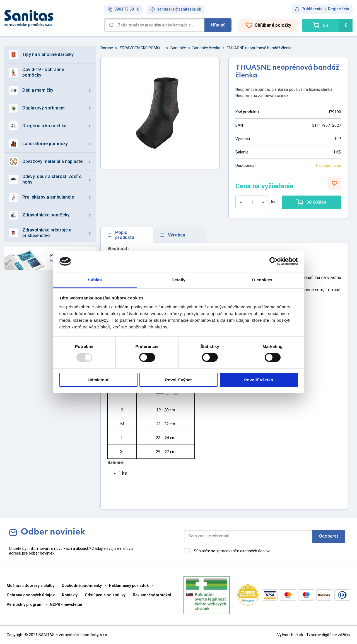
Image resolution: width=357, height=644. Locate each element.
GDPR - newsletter (66, 604)
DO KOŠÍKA (311, 202)
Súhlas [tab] (95, 280)
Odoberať (329, 536)
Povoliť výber (178, 380)
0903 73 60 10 (123, 9)
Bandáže (178, 48)
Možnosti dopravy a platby (31, 586)
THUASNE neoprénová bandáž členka (260, 48)
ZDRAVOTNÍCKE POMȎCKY (142, 48)
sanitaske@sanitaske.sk (176, 9)
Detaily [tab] (178, 280)
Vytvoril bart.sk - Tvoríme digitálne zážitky (314, 635)
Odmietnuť (98, 380)
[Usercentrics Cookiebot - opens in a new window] (273, 261)
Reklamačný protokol (152, 595)
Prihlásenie (312, 9)
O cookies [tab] (262, 280)
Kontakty (70, 595)
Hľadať (218, 25)
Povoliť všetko (259, 380)
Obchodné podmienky (82, 586)
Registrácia (339, 9)
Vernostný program (25, 604)
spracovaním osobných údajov (243, 551)
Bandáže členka (206, 48)
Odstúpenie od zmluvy (105, 595)
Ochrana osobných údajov (31, 595)
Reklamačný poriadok (129, 586)
